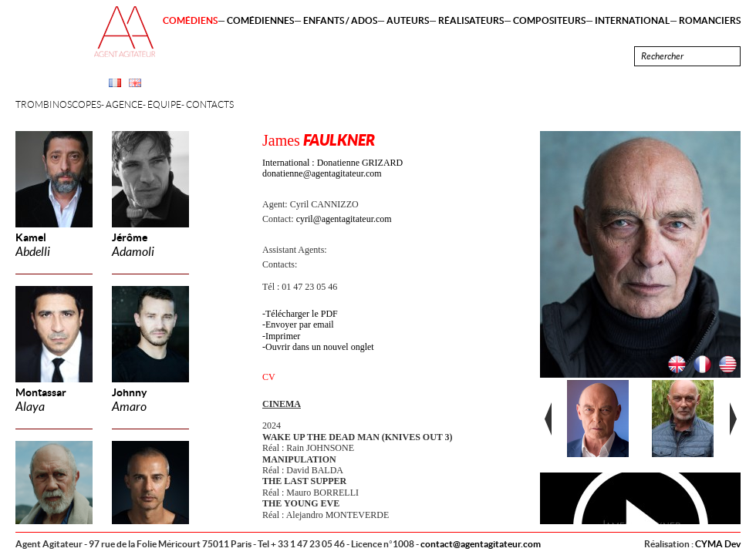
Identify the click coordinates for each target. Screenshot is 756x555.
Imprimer (283, 336)
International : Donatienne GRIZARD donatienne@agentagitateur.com (332, 168)
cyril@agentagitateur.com (344, 219)
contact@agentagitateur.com (481, 544)
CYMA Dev (718, 544)
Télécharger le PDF (302, 314)
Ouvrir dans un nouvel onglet (320, 347)
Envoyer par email (300, 325)
